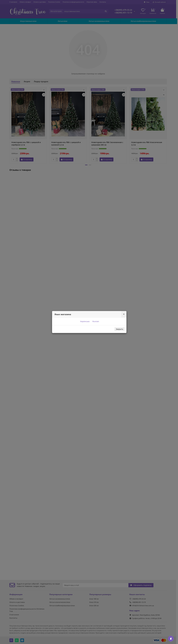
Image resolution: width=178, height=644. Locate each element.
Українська (85, 321)
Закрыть (119, 329)
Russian (96, 321)
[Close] (124, 314)
